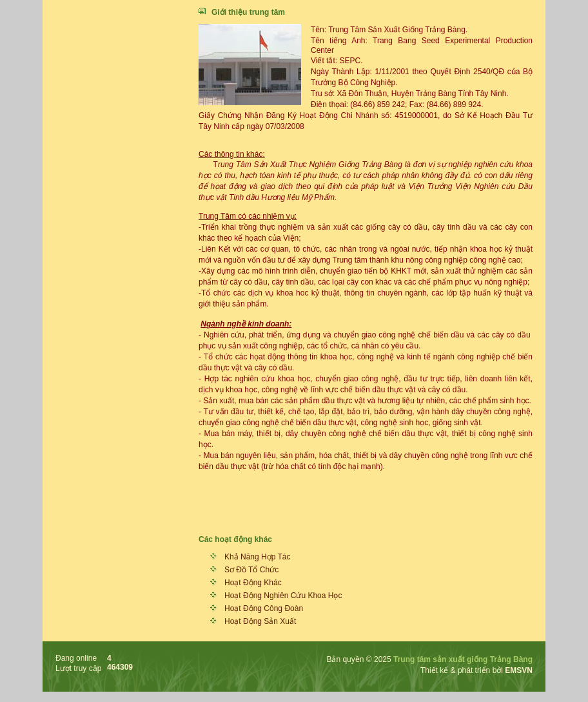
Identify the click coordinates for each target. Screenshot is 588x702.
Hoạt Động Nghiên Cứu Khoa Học (283, 596)
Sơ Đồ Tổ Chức (251, 570)
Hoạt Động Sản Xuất (260, 621)
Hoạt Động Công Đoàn (264, 608)
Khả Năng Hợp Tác (258, 557)
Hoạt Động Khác (253, 583)
